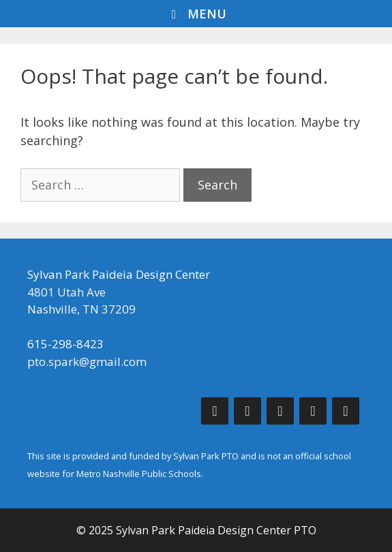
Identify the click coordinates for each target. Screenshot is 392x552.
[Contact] (346, 411)
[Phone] (313, 411)
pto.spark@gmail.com (87, 362)
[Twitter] (247, 411)
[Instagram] (280, 411)
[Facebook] (215, 411)
